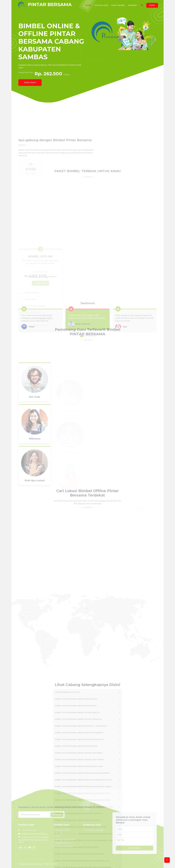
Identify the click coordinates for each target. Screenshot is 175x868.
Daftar (152, 5)
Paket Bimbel (118, 5)
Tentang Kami (101, 5)
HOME (88, 5)
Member (132, 5)
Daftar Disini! (30, 83)
